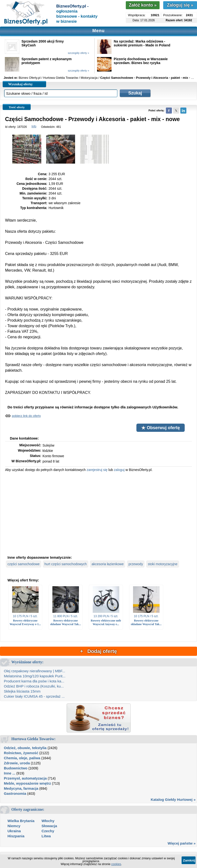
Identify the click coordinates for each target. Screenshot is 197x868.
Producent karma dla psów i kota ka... (34, 681)
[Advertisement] (98, 513)
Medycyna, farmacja (21, 788)
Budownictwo (16, 768)
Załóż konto (143, 5)
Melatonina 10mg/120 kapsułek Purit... (35, 676)
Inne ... (10, 773)
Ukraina (14, 831)
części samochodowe (24, 564)
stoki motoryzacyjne (163, 564)
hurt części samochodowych (66, 564)
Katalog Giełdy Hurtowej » (173, 799)
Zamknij (189, 860)
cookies (116, 864)
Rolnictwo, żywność (21, 753)
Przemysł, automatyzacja (25, 778)
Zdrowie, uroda (17, 763)
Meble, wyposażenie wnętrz (27, 783)
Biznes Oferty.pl (30, 78)
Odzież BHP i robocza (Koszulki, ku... (34, 686)
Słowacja (49, 826)
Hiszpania (16, 836)
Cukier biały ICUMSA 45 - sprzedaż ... (34, 696)
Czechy (48, 831)
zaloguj (119, 470)
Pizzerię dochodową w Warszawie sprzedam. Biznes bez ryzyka (141, 61)
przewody (136, 564)
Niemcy (14, 826)
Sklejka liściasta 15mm (22, 691)
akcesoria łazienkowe (108, 564)
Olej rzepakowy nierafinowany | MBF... (35, 671)
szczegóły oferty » (78, 53)
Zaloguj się (180, 5)
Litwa (46, 836)
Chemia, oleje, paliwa (22, 758)
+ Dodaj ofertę (98, 651)
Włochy (48, 821)
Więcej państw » (182, 843)
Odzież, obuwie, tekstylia (25, 748)
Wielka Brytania (21, 821)
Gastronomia (15, 793)
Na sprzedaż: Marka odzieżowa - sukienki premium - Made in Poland (142, 43)
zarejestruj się (97, 470)
